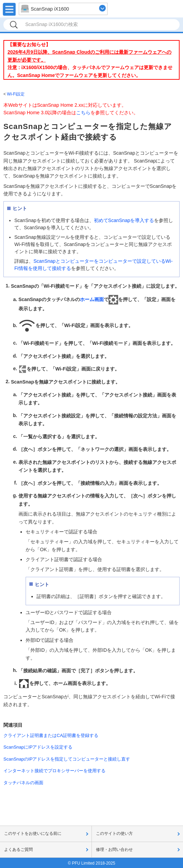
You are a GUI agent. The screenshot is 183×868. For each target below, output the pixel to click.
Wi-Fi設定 (16, 94)
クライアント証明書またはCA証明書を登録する (51, 735)
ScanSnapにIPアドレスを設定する (38, 747)
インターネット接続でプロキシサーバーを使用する (54, 771)
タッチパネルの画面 (23, 783)
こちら (83, 113)
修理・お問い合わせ (114, 850)
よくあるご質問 (18, 850)
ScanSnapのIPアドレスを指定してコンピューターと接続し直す (67, 759)
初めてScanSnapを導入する (124, 220)
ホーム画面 (92, 299)
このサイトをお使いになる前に (33, 833)
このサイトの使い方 (114, 833)
